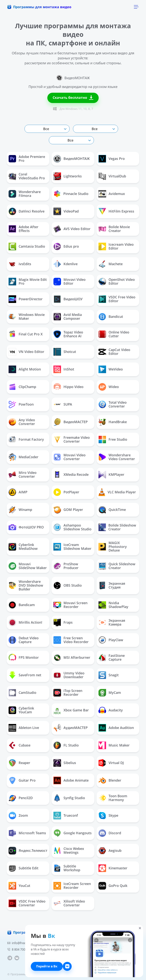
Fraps (63, 622)
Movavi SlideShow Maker (28, 566)
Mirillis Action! (25, 622)
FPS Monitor (24, 657)
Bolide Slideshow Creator (117, 527)
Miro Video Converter (23, 474)
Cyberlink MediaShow (23, 547)
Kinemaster (113, 868)
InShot (64, 369)
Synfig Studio (69, 798)
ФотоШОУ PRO (26, 527)
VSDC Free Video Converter (27, 903)
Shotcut (65, 352)
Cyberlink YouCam (21, 710)
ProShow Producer (66, 566)
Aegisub (110, 851)
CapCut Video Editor (114, 352)
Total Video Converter (113, 404)
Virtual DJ (111, 763)
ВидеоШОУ (68, 299)
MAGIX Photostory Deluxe (113, 547)
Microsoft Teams (27, 833)
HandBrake (113, 422)
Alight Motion (25, 369)
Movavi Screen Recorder (70, 605)
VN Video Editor (26, 352)
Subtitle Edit (23, 868)
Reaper (19, 763)
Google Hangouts (73, 833)
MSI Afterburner (72, 658)
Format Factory (26, 440)
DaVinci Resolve (27, 211)
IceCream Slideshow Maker (72, 547)
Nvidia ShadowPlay (113, 605)
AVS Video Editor (72, 229)
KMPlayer (111, 475)
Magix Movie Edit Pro (28, 281)
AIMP (18, 492)
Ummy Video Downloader (69, 675)
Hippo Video (68, 387)
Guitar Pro (22, 780)
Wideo (109, 387)
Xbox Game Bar (71, 710)
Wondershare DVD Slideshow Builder (26, 585)
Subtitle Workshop (67, 868)
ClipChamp (22, 387)
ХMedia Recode (71, 475)
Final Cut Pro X (26, 334)
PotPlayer (66, 492)
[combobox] (47, 129)
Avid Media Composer (68, 316)
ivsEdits (20, 264)
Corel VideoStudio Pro (27, 176)
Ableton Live (24, 728)
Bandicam (22, 605)
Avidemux (112, 194)
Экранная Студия (112, 585)
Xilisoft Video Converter (69, 903)
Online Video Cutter (114, 334)
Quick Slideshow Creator (117, 566)
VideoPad (66, 211)
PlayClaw (111, 640)
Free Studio (113, 440)
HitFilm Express (116, 211)
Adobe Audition (116, 728)
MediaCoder (23, 457)
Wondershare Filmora (25, 194)
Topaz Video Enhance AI (68, 334)
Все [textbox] (46, 129)
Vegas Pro (112, 159)
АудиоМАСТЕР (71, 728)
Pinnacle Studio (71, 194)
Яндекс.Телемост (28, 851)
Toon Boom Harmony (113, 798)
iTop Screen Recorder (68, 693)
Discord (110, 833)
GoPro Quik (113, 886)
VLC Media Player (117, 492)
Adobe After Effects (23, 229)
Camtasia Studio (27, 246)
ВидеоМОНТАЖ (72, 159)
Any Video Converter (22, 422)
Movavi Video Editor (69, 281)
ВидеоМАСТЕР (71, 422)
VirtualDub (112, 176)
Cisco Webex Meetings (69, 850)
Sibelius (65, 763)
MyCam (110, 693)
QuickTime (112, 510)
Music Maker (114, 745)
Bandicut (111, 317)
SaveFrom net (25, 675)
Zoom (18, 816)
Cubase (19, 745)
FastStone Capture (112, 657)
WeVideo (111, 369)
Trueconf (66, 816)
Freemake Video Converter (72, 439)
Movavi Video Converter (69, 457)
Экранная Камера (112, 622)
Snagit (109, 675)
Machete (111, 264)
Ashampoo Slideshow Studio (72, 527)
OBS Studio (68, 585)
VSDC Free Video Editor (117, 299)
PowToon (21, 404)
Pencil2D (21, 798)
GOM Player (68, 510)
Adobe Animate (71, 780)
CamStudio (22, 693)
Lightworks (68, 176)
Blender (110, 780)
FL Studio (66, 745)
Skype (108, 816)
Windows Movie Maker (27, 316)
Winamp (20, 510)
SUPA (63, 404)
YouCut (19, 886)
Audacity (111, 710)
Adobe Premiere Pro (27, 159)
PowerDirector (26, 299)
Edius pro (66, 246)
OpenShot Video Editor (117, 281)
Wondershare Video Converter (117, 457)
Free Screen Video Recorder (71, 640)
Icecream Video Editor (116, 246)
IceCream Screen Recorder (72, 886)
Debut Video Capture (24, 640)
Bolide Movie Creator (114, 229)
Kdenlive (65, 264)
